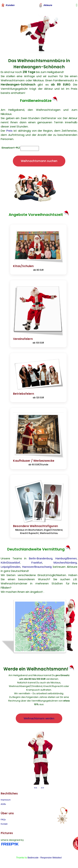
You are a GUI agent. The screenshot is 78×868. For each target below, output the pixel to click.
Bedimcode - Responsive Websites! (45, 858)
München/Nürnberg (65, 563)
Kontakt (4, 824)
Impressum (6, 800)
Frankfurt (37, 563)
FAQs (3, 820)
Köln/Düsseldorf (10, 563)
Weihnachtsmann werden (39, 718)
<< (36, 788)
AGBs (3, 804)
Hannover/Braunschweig (37, 567)
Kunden (8, 5)
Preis (9, 131)
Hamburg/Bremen (66, 558)
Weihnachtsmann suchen (39, 161)
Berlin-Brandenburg (41, 558)
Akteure (45, 5)
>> (42, 788)
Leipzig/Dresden (10, 567)
